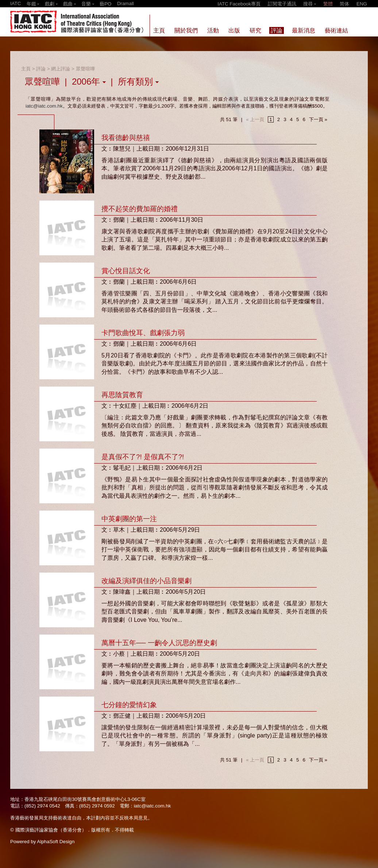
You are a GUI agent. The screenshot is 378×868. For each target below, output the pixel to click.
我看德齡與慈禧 (126, 138)
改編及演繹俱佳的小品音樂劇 (146, 581)
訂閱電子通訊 (282, 4)
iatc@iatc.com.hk (44, 106)
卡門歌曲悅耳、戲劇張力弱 (143, 333)
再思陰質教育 (122, 395)
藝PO (105, 4)
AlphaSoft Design (56, 842)
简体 (344, 4)
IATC (16, 3)
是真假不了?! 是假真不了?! (143, 457)
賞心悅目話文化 (126, 271)
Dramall (126, 3)
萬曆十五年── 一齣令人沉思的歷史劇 (159, 643)
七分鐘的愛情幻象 (129, 705)
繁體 (328, 4)
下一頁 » (318, 119)
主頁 (26, 69)
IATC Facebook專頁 (239, 4)
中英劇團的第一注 (129, 519)
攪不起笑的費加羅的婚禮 (140, 209)
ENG (362, 4)
